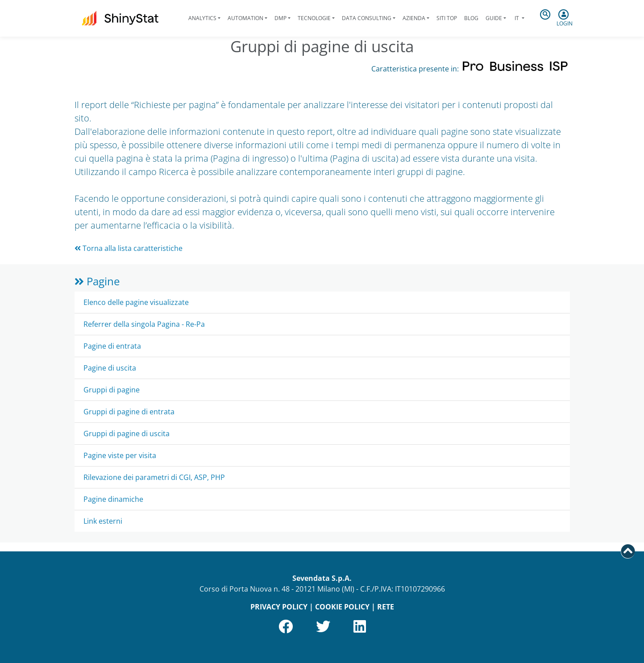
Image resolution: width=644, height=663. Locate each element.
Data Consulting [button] (367, 18)
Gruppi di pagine (112, 390)
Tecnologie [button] (314, 18)
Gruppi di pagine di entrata (129, 412)
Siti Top (447, 18)
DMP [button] (280, 18)
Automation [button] (245, 18)
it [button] (517, 18)
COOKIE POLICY (342, 607)
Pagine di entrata (112, 346)
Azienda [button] (414, 18)
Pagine (97, 281)
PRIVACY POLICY (279, 607)
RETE (386, 607)
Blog (471, 18)
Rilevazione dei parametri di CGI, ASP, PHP (154, 477)
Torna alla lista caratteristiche (129, 248)
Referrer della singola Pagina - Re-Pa (144, 324)
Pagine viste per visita (120, 455)
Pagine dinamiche (113, 499)
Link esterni (103, 521)
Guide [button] (494, 18)
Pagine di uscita (110, 368)
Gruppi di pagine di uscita (127, 434)
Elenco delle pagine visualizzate (136, 302)
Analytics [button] (202, 18)
